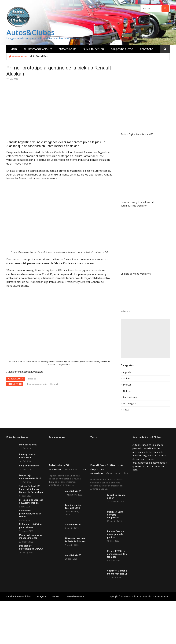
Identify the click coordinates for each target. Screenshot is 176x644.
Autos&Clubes (31, 32)
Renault (54, 384)
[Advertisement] (145, 338)
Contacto (147, 49)
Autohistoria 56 (73, 555)
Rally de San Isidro (29, 466)
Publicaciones (130, 397)
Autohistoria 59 (59, 465)
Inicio (13, 49)
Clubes (126, 379)
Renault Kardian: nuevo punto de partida (116, 534)
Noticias (32, 379)
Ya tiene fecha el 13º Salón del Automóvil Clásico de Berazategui (31, 489)
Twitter (55, 596)
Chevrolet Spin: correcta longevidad (115, 515)
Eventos (127, 385)
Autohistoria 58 (73, 491)
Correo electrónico (74, 596)
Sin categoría (130, 403)
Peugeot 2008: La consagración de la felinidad (117, 554)
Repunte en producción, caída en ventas (30, 514)
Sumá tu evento (94, 49)
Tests (126, 410)
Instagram (41, 596)
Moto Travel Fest (39, 56)
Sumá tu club (68, 49)
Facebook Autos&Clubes (18, 596)
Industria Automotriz (37, 384)
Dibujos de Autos (122, 49)
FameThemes (163, 596)
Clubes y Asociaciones (38, 49)
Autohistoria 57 (73, 525)
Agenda (127, 372)
